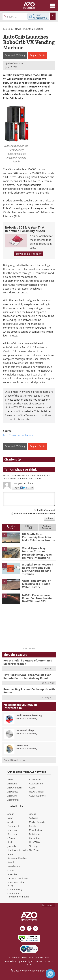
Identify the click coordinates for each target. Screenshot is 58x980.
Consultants (35, 838)
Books (10, 842)
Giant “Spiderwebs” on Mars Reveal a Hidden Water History (37, 584)
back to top (48, 905)
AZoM (10, 780)
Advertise (12, 874)
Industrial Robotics (33, 29)
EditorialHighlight (29, 527)
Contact (11, 870)
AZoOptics (13, 792)
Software (34, 818)
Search (11, 862)
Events (32, 826)
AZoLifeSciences (37, 796)
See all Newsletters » (15, 760)
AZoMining (13, 800)
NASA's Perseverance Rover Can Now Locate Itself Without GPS (37, 598)
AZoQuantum (36, 784)
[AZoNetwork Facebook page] (29, 928)
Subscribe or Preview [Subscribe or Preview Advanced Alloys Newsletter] (27, 733)
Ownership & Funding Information (18, 895)
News (18, 29)
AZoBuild (12, 796)
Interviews (13, 830)
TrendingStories (11, 527)
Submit (49, 518)
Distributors (35, 834)
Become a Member (17, 858)
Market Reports (37, 822)
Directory (12, 834)
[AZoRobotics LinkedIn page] (22, 928)
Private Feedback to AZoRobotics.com (35, 514)
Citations (12, 459)
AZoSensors (35, 780)
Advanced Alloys (25, 730)
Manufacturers (37, 830)
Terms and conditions (38, 415)
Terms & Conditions (18, 878)
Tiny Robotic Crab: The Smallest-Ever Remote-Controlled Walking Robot (27, 676)
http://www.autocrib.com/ (18, 435)
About (11, 814)
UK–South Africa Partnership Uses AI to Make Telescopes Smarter (39, 537)
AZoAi (32, 788)
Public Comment (46, 510)
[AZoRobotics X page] (36, 928)
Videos (32, 814)
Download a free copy (29, 254)
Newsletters (14, 866)
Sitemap (33, 846)
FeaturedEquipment (47, 527)
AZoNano (12, 784)
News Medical (36, 792)
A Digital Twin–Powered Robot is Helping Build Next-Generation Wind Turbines (38, 569)
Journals (12, 846)
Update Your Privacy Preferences (29, 971)
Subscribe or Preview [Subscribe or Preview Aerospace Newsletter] (27, 749)
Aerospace (22, 745)
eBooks (11, 838)
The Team (34, 850)
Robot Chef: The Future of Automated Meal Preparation (28, 662)
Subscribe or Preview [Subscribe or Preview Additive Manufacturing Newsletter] (27, 718)
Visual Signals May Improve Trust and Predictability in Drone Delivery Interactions (37, 553)
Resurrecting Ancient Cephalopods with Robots (29, 691)
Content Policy (15, 889)
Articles (11, 822)
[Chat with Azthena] (50, 974)
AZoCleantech (15, 788)
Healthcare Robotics (18, 850)
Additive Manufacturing (29, 715)
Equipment (13, 826)
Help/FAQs (34, 842)
